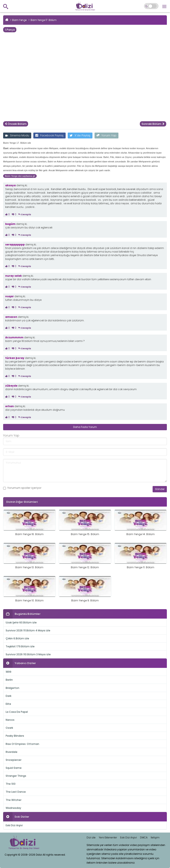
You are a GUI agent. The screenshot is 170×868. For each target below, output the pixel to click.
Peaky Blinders (15, 736)
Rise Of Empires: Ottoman (22, 744)
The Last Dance (16, 792)
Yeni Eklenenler (108, 837)
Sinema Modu (17, 135)
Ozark (9, 728)
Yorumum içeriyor (22, 488)
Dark (8, 696)
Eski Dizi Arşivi (14, 825)
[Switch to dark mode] (151, 6)
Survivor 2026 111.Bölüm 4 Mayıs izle (28, 630)
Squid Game (14, 768)
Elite (8, 704)
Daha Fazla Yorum (85, 427)
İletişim (155, 837)
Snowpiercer (14, 760)
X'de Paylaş (80, 135)
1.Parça (10, 30)
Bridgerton (12, 688)
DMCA (144, 837)
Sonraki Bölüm (153, 124)
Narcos (10, 720)
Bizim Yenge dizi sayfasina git (20, 176)
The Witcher (14, 800)
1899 (8, 672)
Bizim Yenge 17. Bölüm (44, 20)
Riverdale (12, 752)
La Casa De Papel (17, 712)
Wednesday (13, 808)
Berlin (9, 680)
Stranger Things (16, 776)
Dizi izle (91, 837)
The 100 (11, 784)
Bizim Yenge (19, 20)
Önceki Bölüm (16, 124)
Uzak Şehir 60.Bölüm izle (21, 622)
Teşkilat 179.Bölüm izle (20, 646)
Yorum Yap (106, 135)
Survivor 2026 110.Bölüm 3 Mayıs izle (28, 654)
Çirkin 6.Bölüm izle (17, 638)
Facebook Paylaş (49, 135)
